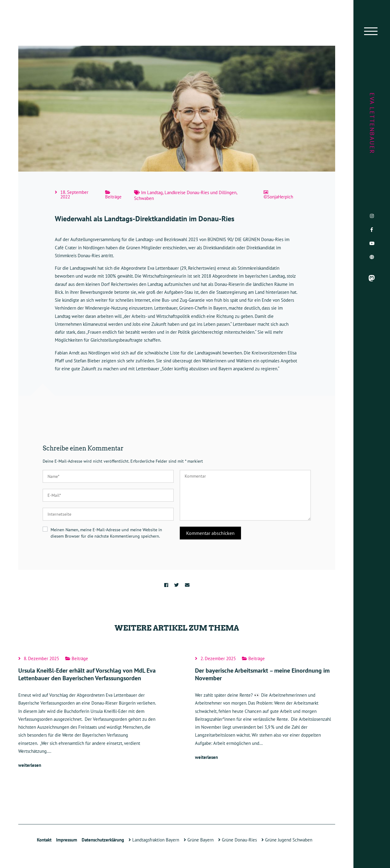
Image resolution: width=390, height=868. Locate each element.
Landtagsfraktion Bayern (154, 840)
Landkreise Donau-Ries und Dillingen (200, 192)
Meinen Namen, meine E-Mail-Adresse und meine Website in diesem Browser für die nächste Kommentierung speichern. (106, 533)
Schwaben (144, 198)
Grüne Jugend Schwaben (287, 840)
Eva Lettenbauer (372, 123)
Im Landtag (152, 192)
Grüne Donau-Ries (238, 840)
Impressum (67, 840)
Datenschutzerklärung (103, 840)
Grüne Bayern (199, 840)
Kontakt (44, 840)
